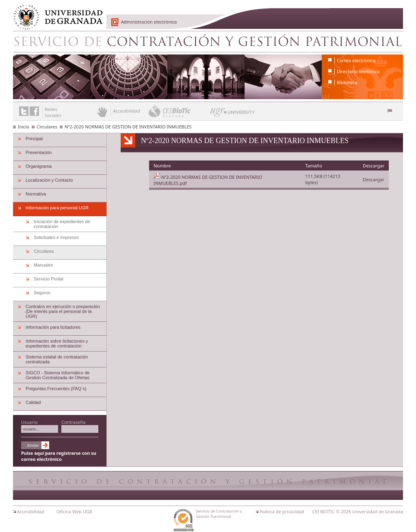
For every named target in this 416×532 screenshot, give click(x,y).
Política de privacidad (282, 511)
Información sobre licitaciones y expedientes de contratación (57, 343)
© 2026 (343, 511)
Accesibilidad (31, 511)
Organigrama (39, 166)
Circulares (47, 127)
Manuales (43, 265)
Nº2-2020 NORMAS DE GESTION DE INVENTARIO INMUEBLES (128, 127)
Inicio (24, 127)
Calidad (33, 402)
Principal (34, 139)
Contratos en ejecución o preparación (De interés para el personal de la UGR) (63, 311)
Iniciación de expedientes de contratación (62, 224)
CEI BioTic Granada (179, 111)
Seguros (42, 293)
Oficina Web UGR (74, 511)
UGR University (233, 114)
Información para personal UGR (57, 208)
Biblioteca (347, 82)
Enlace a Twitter (24, 111)
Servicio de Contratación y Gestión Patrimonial (208, 41)
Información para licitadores (53, 327)
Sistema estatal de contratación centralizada (57, 359)
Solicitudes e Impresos (56, 237)
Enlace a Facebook (34, 111)
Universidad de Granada (55, 13)
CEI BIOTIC (324, 511)
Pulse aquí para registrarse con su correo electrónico (59, 456)
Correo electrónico (356, 60)
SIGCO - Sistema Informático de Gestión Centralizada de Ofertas (58, 375)
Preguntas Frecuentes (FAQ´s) (56, 389)
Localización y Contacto (49, 180)
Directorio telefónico (358, 71)
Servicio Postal (49, 279)
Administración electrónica (149, 22)
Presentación (39, 152)
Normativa (36, 194)
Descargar (374, 179)
